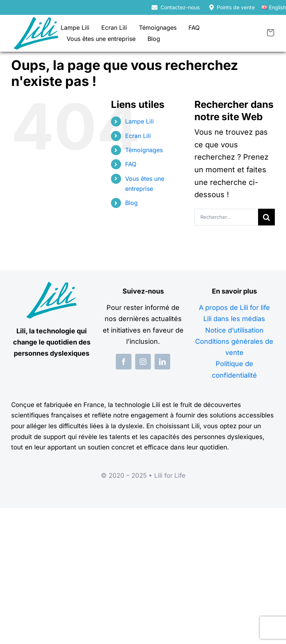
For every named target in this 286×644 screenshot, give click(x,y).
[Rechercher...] (226, 217)
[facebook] (124, 362)
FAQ (131, 164)
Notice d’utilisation (234, 330)
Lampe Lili (139, 121)
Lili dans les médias (234, 319)
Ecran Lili (138, 136)
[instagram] (143, 362)
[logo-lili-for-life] (36, 20)
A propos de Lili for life (234, 307)
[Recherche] (266, 217)
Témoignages (144, 150)
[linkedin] (162, 362)
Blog (131, 203)
